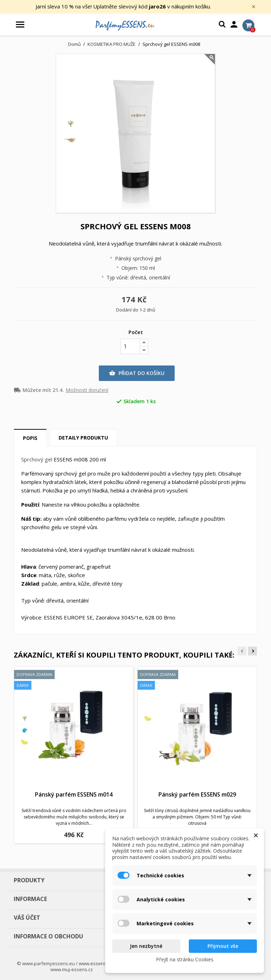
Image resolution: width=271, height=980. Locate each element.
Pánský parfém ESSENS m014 (74, 794)
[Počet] (130, 346)
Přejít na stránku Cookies (185, 959)
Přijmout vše (223, 946)
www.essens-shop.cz (101, 963)
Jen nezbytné (146, 946)
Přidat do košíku (137, 373)
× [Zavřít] (254, 7)
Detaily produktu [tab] (83, 438)
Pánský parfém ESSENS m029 (197, 794)
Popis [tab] (30, 438)
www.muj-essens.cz (72, 969)
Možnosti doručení (87, 390)
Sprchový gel (37, 459)
